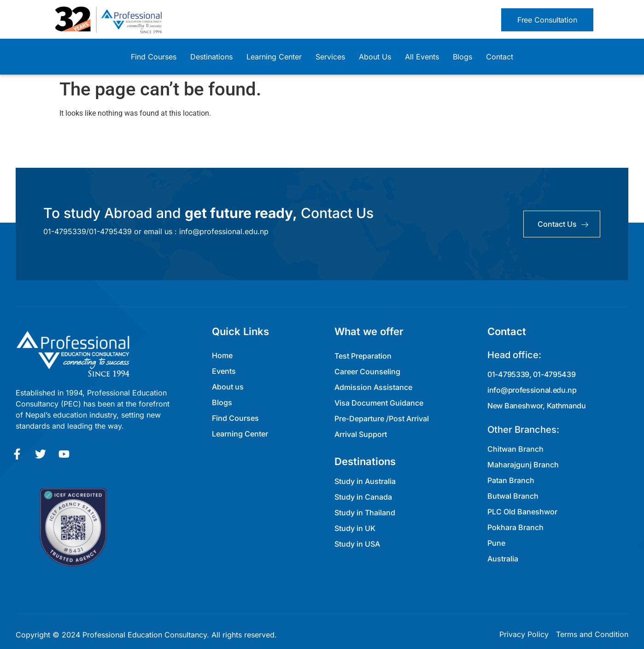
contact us (563, 224)
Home (222, 355)
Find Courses (154, 57)
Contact (500, 57)
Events (224, 371)
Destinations (211, 57)
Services (330, 57)
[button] (547, 20)
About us (228, 387)
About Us (375, 57)
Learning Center (274, 57)
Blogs (463, 57)
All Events (422, 57)
